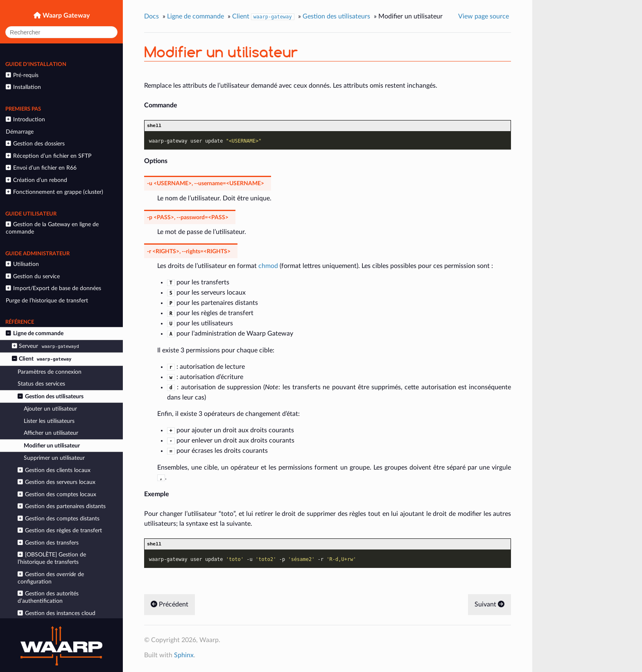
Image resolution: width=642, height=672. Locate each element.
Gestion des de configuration (51, 578)
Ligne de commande (34, 333)
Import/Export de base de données (53, 288)
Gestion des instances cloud (56, 613)
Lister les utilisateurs (49, 421)
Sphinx (184, 657)
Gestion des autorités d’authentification (48, 597)
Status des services (41, 384)
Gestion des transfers (48, 543)
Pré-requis (22, 75)
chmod (268, 267)
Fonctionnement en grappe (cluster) (54, 192)
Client (43, 359)
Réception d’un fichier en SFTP (48, 156)
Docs (151, 16)
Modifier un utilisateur (52, 446)
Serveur (46, 346)
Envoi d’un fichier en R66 (41, 168)
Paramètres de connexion (50, 372)
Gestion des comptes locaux (57, 494)
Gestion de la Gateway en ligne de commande (52, 228)
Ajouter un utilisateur (50, 409)
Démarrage (20, 132)
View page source (484, 16)
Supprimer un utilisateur (54, 458)
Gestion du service (33, 276)
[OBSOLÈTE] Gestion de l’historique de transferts (52, 558)
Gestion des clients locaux (54, 470)
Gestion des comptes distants (58, 519)
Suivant (489, 606)
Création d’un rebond (36, 180)
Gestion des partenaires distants (61, 506)
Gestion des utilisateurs (50, 396)
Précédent (170, 606)
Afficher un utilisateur (51, 433)
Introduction (25, 119)
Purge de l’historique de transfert (47, 301)
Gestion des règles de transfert (60, 530)
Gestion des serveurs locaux (56, 482)
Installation (23, 87)
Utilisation (22, 264)
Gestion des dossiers (35, 144)
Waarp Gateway (65, 16)
